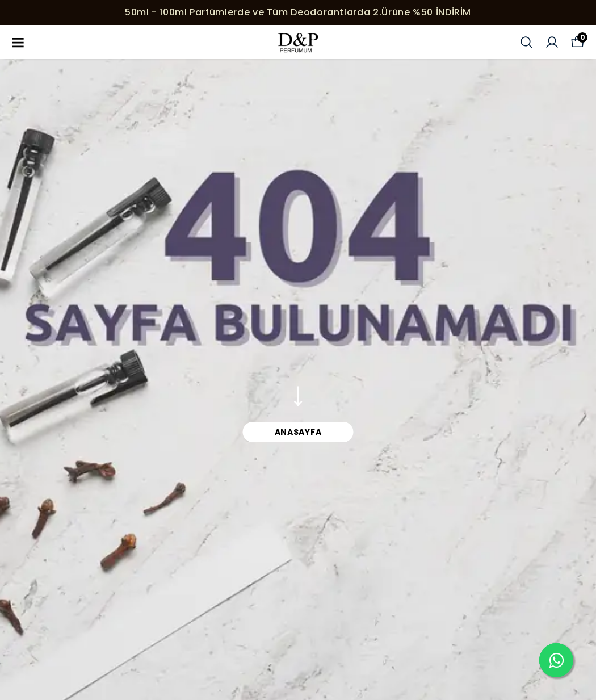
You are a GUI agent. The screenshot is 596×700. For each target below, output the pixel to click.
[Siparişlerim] (552, 42)
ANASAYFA (298, 432)
